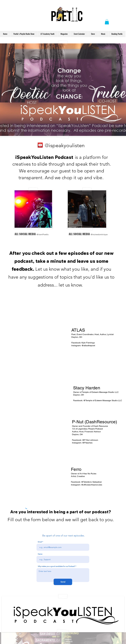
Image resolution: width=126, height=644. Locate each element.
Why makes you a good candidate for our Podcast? (56, 566)
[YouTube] (40, 145)
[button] (107, 22)
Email (40, 542)
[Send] (63, 582)
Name (40, 554)
